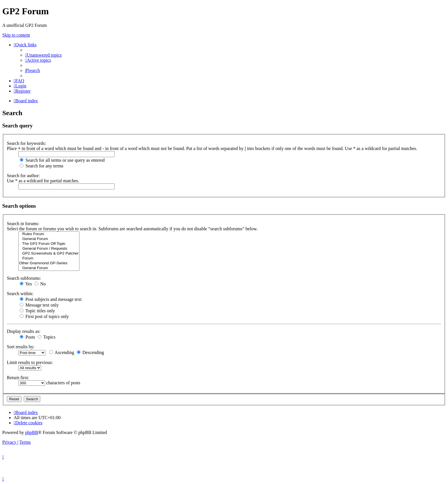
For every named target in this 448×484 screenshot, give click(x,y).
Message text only (39, 305)
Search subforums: (24, 278)
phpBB (32, 432)
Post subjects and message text (51, 299)
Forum (49, 258)
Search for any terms (42, 166)
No (40, 284)
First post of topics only (44, 316)
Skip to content (16, 35)
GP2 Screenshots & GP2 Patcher (49, 254)
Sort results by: (21, 347)
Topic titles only (37, 311)
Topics (47, 337)
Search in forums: (23, 224)
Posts (27, 337)
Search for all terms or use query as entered (62, 160)
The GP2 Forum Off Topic (49, 244)
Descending (91, 352)
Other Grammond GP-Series (49, 263)
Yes (26, 284)
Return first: (18, 378)
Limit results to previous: (30, 362)
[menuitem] (43, 55)
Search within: (20, 294)
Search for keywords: (26, 143)
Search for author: (23, 176)
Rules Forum (49, 234)
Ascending (62, 352)
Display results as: (24, 331)
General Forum (49, 239)
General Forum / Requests (49, 249)
